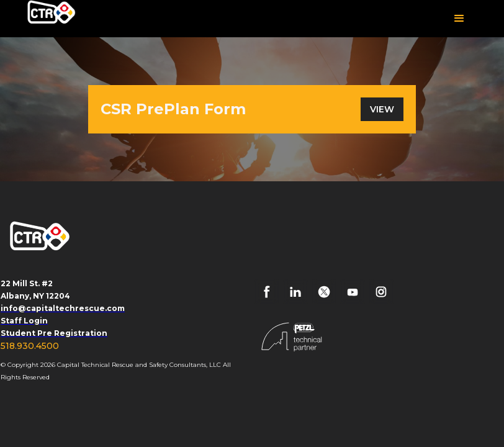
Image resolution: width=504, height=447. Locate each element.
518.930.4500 (30, 346)
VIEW (382, 109)
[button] (459, 19)
